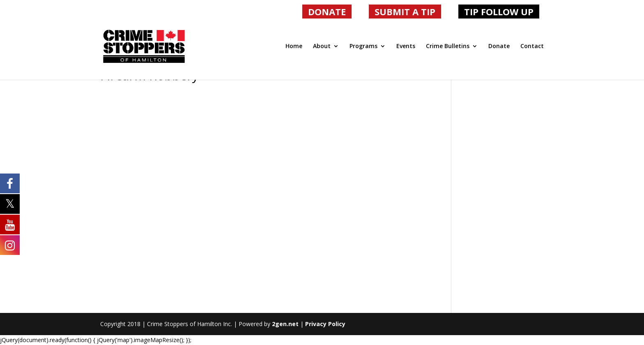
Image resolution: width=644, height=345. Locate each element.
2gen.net (285, 324)
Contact (532, 46)
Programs (363, 46)
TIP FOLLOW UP (499, 12)
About (322, 46)
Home (294, 46)
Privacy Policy (325, 324)
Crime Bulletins (448, 46)
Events (406, 46)
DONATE (327, 12)
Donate (499, 46)
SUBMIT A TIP (405, 12)
